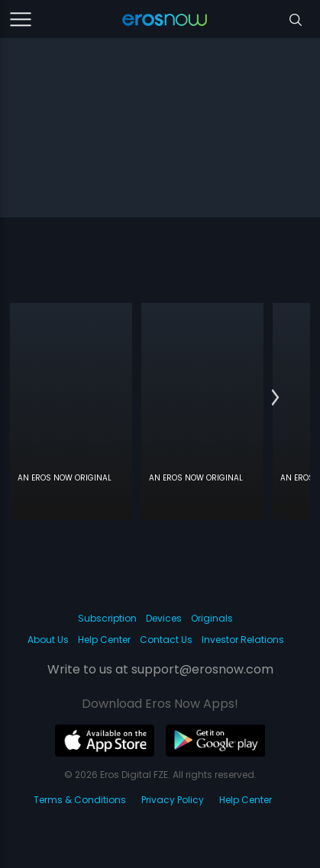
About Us (48, 640)
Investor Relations (243, 640)
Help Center (104, 640)
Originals (212, 618)
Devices (164, 618)
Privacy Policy (173, 800)
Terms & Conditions (80, 800)
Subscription (107, 618)
